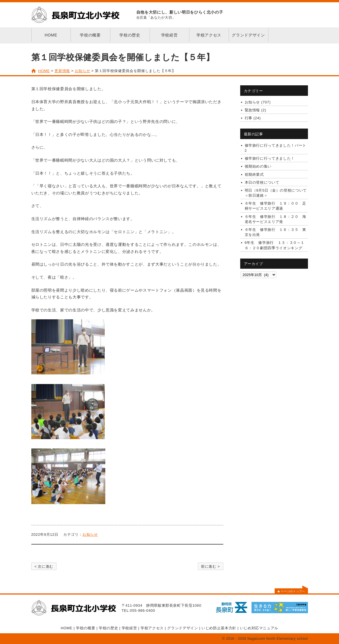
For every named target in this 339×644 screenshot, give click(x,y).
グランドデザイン (248, 35)
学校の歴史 (130, 35)
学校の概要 (90, 35)
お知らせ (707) (258, 102)
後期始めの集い (258, 166)
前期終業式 (254, 174)
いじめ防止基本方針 (219, 628)
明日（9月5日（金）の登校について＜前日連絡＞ (276, 193)
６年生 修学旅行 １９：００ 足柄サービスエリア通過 (275, 206)
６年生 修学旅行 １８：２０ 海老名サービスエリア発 (275, 219)
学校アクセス (209, 35)
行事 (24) (253, 118)
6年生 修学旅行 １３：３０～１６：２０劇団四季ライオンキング (275, 245)
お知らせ (90, 535)
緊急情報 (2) (256, 110)
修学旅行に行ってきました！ (270, 158)
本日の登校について (262, 182)
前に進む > (210, 566)
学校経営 (169, 35)
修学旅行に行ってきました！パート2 (275, 148)
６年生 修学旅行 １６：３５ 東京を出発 (275, 232)
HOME (51, 35)
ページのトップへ (291, 591)
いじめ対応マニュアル (259, 628)
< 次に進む (44, 566)
